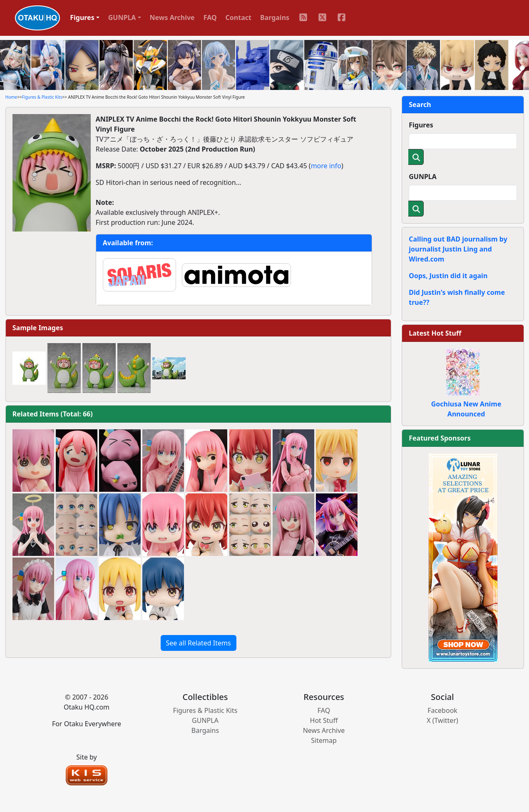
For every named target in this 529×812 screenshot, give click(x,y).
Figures (421, 125)
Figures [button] (82, 17)
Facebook (442, 710)
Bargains (275, 17)
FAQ (210, 17)
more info (326, 166)
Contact (238, 17)
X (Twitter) (442, 720)
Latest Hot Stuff (435, 333)
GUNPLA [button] (122, 17)
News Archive (172, 17)
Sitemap (324, 740)
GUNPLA (423, 177)
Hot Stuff (324, 720)
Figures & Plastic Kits (42, 97)
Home (11, 97)
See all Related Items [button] (199, 643)
